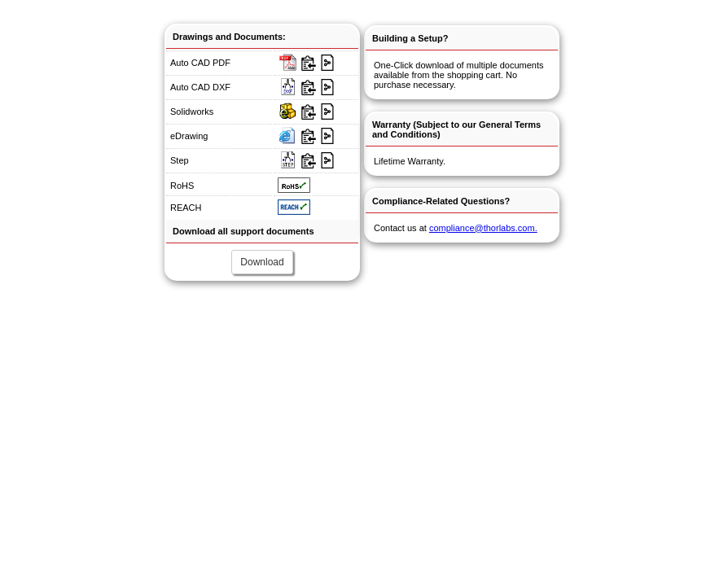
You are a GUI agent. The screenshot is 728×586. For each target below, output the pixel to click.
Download (262, 262)
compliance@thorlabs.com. (483, 228)
